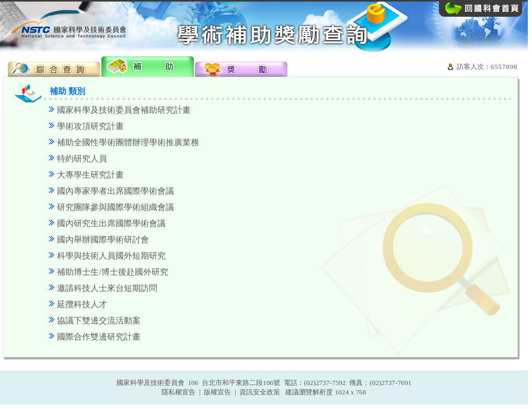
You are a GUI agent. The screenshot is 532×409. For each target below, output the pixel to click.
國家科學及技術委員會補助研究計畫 (124, 110)
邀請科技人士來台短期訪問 (107, 288)
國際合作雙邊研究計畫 (99, 337)
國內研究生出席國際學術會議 (111, 223)
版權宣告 (217, 392)
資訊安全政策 (260, 392)
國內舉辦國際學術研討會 (103, 239)
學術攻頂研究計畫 (90, 126)
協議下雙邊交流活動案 (99, 320)
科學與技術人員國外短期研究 (111, 256)
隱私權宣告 (178, 392)
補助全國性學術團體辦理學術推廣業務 (128, 142)
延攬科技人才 (82, 304)
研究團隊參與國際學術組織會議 (115, 207)
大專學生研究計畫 (90, 175)
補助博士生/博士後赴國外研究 (112, 272)
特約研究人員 (82, 159)
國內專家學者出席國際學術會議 (115, 191)
